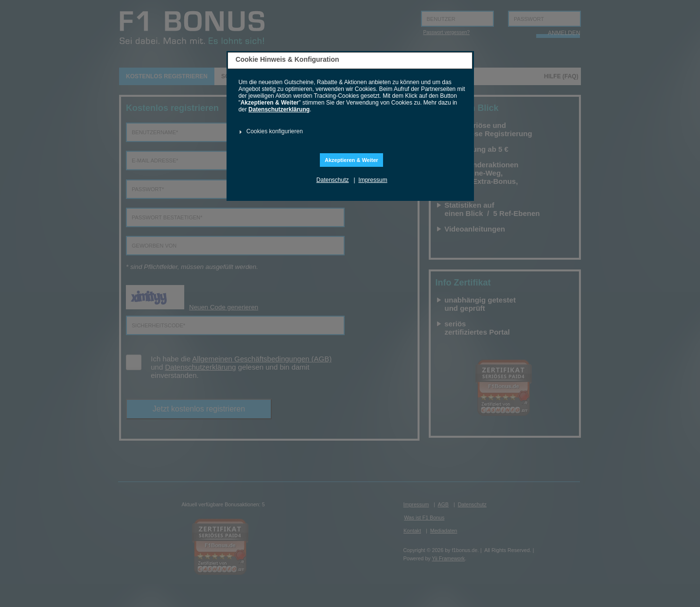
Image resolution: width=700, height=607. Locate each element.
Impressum (373, 180)
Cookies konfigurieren (275, 131)
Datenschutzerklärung (279, 109)
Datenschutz (333, 180)
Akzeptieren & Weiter (351, 160)
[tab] (349, 132)
